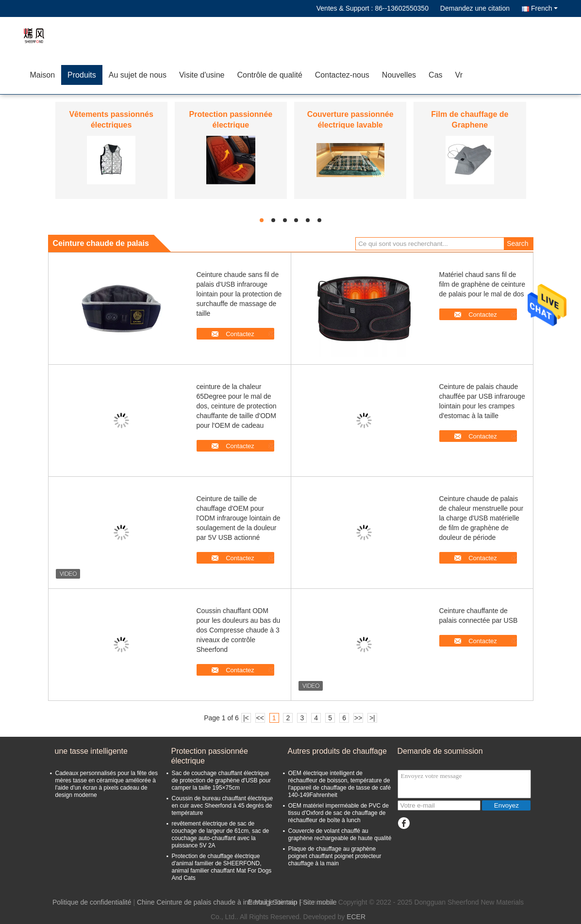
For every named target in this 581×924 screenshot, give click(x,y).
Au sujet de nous (138, 75)
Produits (82, 75)
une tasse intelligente (91, 751)
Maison (43, 75)
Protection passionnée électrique (210, 756)
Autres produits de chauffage (337, 751)
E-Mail (257, 902)
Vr (459, 75)
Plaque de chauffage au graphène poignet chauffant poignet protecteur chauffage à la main (335, 856)
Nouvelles (399, 75)
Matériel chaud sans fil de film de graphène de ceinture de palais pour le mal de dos (482, 284)
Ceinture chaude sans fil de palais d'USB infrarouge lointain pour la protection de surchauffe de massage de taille (239, 294)
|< (246, 718)
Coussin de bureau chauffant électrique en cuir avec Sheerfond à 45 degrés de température (223, 806)
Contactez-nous (342, 75)
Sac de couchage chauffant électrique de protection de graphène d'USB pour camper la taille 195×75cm (221, 780)
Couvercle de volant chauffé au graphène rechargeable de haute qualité (340, 835)
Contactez (240, 334)
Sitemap (285, 902)
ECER (356, 917)
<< (260, 718)
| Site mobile (318, 902)
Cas (435, 75)
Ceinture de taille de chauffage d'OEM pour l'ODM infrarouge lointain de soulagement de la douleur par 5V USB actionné (239, 518)
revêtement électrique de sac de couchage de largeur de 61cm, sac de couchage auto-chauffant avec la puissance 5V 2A (221, 835)
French (544, 8)
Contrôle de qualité (269, 75)
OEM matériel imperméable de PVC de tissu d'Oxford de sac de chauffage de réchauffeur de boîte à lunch (339, 813)
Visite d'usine (202, 75)
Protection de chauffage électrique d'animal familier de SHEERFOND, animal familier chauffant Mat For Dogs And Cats (222, 867)
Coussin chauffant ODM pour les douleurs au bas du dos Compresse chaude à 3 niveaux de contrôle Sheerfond (239, 630)
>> (358, 718)
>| (372, 718)
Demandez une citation (475, 8)
